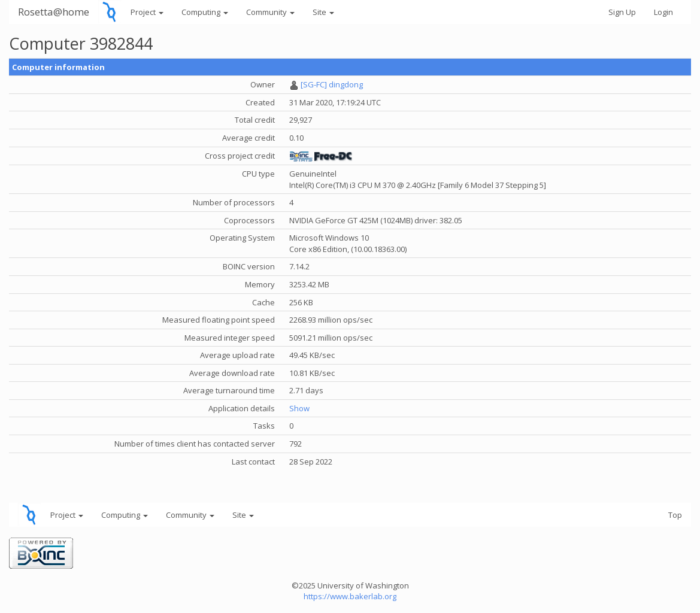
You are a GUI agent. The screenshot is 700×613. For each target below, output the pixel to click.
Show (299, 408)
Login (663, 12)
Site (323, 12)
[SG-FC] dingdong (332, 84)
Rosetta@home (54, 12)
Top (675, 515)
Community (270, 12)
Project (147, 12)
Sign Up (622, 12)
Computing (205, 12)
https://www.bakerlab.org (350, 596)
